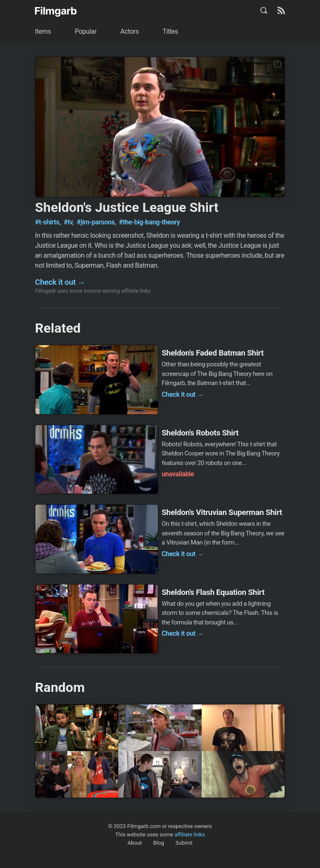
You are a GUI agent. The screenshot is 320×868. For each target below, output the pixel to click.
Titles (170, 31)
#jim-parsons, (97, 222)
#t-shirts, (49, 222)
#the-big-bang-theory (150, 222)
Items (43, 31)
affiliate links (190, 834)
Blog (159, 843)
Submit (184, 843)
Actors (130, 31)
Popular (85, 31)
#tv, (70, 222)
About (135, 843)
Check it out (60, 282)
